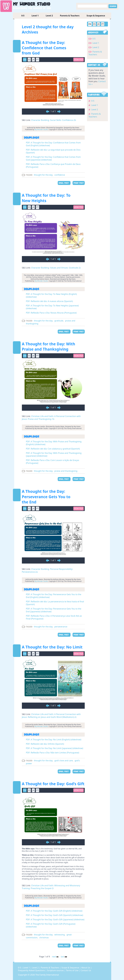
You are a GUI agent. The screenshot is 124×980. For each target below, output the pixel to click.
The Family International (47, 975)
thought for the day (43, 175)
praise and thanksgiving (66, 471)
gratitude (59, 321)
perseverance (61, 627)
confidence (60, 175)
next (56, 957)
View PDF (79, 60)
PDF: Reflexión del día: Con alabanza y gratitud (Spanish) (53, 449)
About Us (86, 968)
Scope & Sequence (96, 16)
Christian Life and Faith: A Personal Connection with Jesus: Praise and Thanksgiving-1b (51, 418)
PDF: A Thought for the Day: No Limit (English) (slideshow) (54, 740)
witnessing (60, 935)
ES (29, 60)
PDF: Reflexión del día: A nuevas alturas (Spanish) (49, 301)
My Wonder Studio (41, 130)
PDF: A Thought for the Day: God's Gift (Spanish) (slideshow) (55, 915)
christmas (44, 938)
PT (38, 60)
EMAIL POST (64, 183)
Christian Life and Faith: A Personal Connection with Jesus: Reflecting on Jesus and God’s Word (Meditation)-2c (51, 716)
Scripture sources (56, 970)
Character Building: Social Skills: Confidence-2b (53, 120)
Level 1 (35, 16)
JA (33, 60)
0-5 (23, 16)
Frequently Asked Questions (32, 970)
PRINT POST (79, 183)
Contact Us (86, 970)
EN (25, 60)
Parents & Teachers (70, 16)
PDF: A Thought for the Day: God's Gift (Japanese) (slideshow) (55, 920)
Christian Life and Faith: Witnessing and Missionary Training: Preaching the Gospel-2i (51, 887)
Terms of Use (72, 970)
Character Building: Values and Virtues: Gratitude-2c (56, 268)
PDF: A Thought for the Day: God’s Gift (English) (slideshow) (54, 911)
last (64, 957)
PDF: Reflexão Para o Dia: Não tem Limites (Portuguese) (53, 753)
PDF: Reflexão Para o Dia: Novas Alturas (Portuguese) (51, 313)
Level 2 (49, 16)
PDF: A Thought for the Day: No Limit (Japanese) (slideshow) (55, 748)
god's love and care (64, 761)
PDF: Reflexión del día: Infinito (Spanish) (45, 744)
